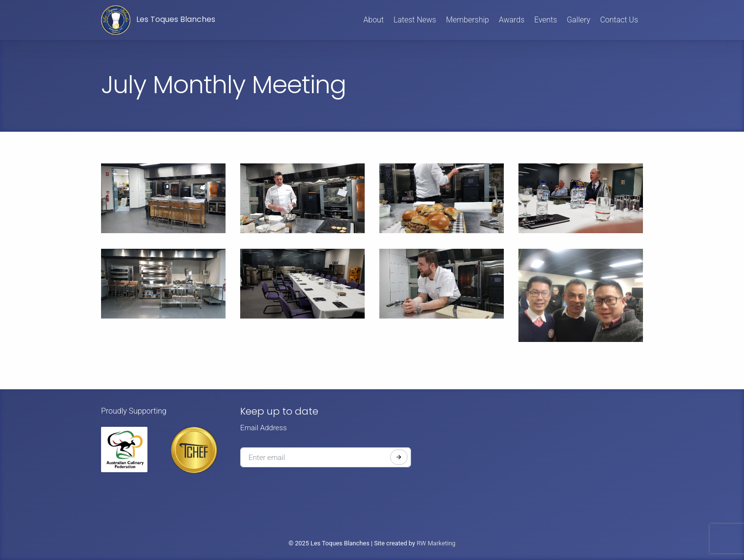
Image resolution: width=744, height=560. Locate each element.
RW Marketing (436, 543)
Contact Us (619, 20)
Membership (467, 20)
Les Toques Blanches (158, 20)
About (373, 20)
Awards (512, 20)
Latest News (415, 20)
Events (546, 20)
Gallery (579, 20)
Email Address (263, 428)
